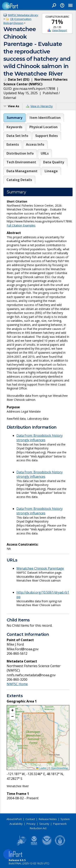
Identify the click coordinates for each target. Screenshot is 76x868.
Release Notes (48, 819)
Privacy (31, 824)
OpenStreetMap (59, 768)
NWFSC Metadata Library (23, 15)
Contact (30, 819)
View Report (59, 30)
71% (57, 22)
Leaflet (41, 768)
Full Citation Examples (21, 225)
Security (44, 824)
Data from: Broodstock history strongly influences (40, 438)
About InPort (14, 819)
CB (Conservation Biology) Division (17, 21)
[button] (12, 711)
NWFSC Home (17, 684)
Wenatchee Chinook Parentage (40, 568)
